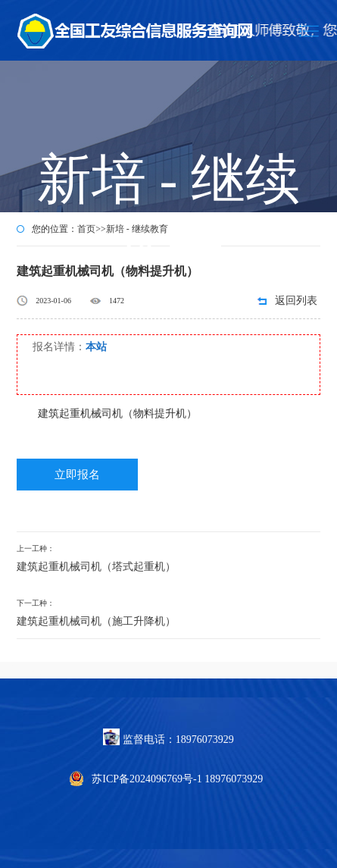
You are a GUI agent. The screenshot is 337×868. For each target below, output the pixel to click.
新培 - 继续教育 (137, 229)
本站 (96, 347)
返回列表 (296, 301)
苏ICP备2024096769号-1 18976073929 (177, 779)
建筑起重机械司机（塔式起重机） (96, 567)
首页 (86, 229)
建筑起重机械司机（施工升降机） (96, 621)
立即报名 (77, 475)
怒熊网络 (21, 670)
